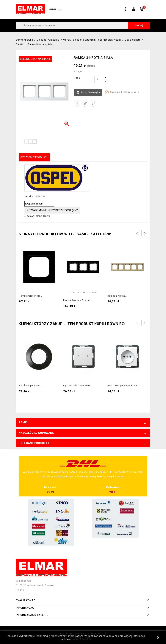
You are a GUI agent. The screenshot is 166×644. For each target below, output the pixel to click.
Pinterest (93, 103)
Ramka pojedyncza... (31, 296)
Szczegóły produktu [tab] (34, 157)
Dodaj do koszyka (88, 92)
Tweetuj (85, 103)
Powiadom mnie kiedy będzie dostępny (52, 210)
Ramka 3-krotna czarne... (77, 300)
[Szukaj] (83, 25)
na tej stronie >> (83, 639)
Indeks (29, 196)
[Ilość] (99, 79)
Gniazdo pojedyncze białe (122, 386)
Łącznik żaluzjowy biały (77, 386)
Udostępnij (77, 103)
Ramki (23, 422)
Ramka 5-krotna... (117, 296)
